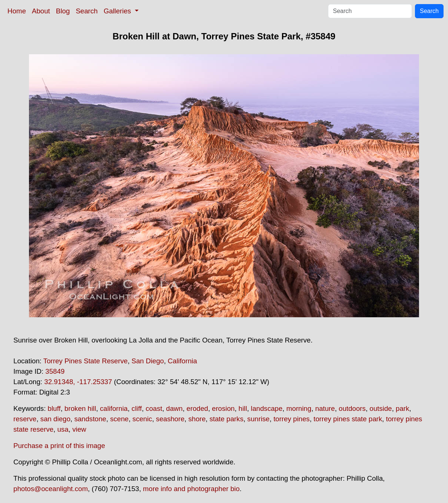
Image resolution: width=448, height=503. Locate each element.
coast (154, 408)
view (79, 429)
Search (87, 11)
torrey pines (291, 419)
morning (299, 408)
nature (325, 408)
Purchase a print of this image (59, 446)
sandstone (90, 419)
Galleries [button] (118, 11)
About (41, 11)
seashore (170, 419)
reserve (25, 419)
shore (197, 419)
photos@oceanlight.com (51, 489)
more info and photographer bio (191, 489)
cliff (137, 408)
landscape (267, 408)
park (402, 408)
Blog (63, 11)
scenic (142, 419)
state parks (226, 419)
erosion (223, 408)
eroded (197, 408)
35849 (55, 371)
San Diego (148, 361)
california (114, 408)
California (183, 361)
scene (119, 419)
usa (63, 429)
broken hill (80, 408)
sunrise (259, 419)
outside (381, 408)
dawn (174, 408)
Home (17, 11)
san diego (56, 419)
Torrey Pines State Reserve (86, 361)
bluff (54, 408)
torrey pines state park (348, 419)
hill (243, 408)
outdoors (352, 408)
